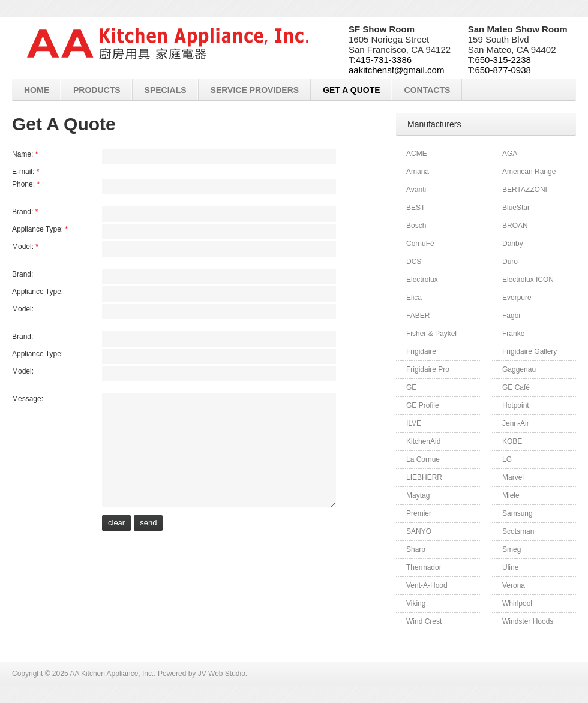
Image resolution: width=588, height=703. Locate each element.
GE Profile (423, 405)
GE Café (516, 387)
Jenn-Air (516, 423)
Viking (416, 603)
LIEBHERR (424, 477)
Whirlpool (517, 603)
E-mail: (25, 172)
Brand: (25, 212)
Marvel (513, 477)
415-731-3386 (384, 60)
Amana (418, 172)
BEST (415, 208)
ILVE (414, 423)
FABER (418, 316)
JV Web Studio (222, 674)
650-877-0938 (502, 70)
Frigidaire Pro (428, 369)
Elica (414, 298)
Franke (513, 334)
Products (97, 90)
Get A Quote (351, 90)
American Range (529, 172)
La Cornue (423, 459)
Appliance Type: (40, 229)
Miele (511, 495)
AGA (510, 154)
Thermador (424, 567)
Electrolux (422, 280)
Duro (510, 262)
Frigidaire (421, 351)
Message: (28, 399)
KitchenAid (423, 441)
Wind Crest (424, 621)
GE (411, 387)
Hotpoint (516, 405)
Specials (166, 90)
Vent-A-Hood (427, 585)
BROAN (515, 226)
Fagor (511, 316)
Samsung (517, 513)
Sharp (416, 549)
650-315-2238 (502, 60)
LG (507, 459)
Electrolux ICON (528, 280)
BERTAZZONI (525, 190)
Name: (25, 154)
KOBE (512, 441)
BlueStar (516, 208)
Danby (513, 244)
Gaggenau (519, 369)
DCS (414, 262)
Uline (510, 567)
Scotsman (518, 531)
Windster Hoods (528, 621)
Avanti (416, 190)
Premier (419, 513)
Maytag (418, 495)
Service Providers (255, 90)
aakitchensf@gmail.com (396, 70)
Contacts (427, 90)
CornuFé (420, 244)
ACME (417, 154)
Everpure (517, 298)
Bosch (416, 226)
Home (37, 90)
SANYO (419, 531)
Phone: (26, 184)
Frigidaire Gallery (529, 351)
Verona (514, 585)
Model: (25, 247)
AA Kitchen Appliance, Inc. (112, 674)
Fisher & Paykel (431, 334)
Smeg (511, 549)
